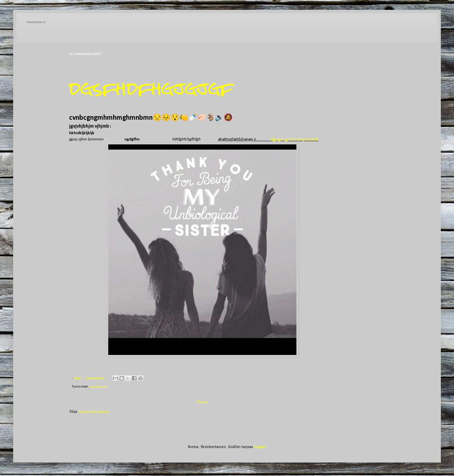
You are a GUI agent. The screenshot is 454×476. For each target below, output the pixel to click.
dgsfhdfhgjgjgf (151, 88)
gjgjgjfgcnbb (99, 387)
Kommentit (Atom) (94, 412)
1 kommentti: (95, 378)
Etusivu (202, 402)
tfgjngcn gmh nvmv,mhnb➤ (294, 139)
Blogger (260, 447)
